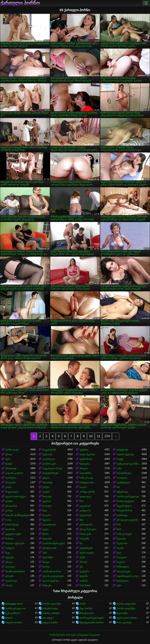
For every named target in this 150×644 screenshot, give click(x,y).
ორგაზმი (84, 539)
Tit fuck (83, 562)
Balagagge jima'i (14, 604)
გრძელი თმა (50, 548)
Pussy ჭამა (85, 534)
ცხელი (46, 478)
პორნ (83, 604)
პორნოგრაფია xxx (16, 609)
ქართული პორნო (20, 3)
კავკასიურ (85, 506)
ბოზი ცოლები (124, 534)
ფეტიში (84, 576)
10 (91, 436)
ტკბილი (47, 501)
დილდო (47, 506)
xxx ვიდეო (48, 618)
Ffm (119, 525)
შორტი (46, 567)
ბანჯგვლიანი (87, 483)
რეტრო (121, 562)
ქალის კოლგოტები (53, 576)
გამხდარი (85, 511)
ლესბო (46, 492)
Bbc (82, 520)
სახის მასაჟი (12, 525)
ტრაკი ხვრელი (88, 529)
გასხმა (9, 501)
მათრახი (10, 529)
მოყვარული (12, 492)
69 (81, 543)
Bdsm (45, 534)
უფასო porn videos (127, 618)
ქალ (119, 553)
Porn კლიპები (124, 623)
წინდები (47, 585)
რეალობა (122, 543)
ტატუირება (86, 515)
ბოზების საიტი (50, 609)
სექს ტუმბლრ (13, 613)
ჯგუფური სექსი (13, 534)
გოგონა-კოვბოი (14, 473)
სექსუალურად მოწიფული (129, 464)
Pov (82, 501)
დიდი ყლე (85, 497)
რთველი (122, 557)
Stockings (47, 483)
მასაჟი (46, 562)
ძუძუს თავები (87, 553)
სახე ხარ (47, 539)
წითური (47, 515)
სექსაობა (47, 454)
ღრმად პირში (87, 492)
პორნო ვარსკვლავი (128, 497)
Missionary (11, 468)
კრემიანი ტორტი (52, 571)
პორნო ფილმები (52, 604)
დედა (46, 529)
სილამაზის (85, 473)
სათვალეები (124, 571)
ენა (81, 567)
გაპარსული (49, 459)
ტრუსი (46, 487)
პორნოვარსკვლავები (92, 618)
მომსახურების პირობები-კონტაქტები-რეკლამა (75, 635)
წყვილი (47, 520)
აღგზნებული (124, 483)
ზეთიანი (121, 539)
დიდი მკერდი (87, 454)
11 (99, 436)
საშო (119, 468)
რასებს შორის (124, 511)
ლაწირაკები (49, 464)
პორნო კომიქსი (51, 613)
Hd (118, 487)
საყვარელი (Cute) (52, 468)
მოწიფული (123, 567)
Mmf (119, 529)
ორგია (9, 585)
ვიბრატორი (86, 525)
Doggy (120, 459)
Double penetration (15, 571)
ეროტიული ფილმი (127, 520)
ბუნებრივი (122, 492)
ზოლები (47, 497)
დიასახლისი (49, 525)
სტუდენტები (86, 548)
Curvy (8, 520)
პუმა (45, 553)
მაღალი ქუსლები (15, 543)
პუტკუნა (10, 557)
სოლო (83, 487)
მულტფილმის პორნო (92, 623)
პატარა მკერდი (125, 454)
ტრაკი (9, 454)
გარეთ (9, 511)
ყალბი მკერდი (51, 581)
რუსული (10, 548)
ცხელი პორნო (50, 623)
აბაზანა (84, 581)
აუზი (119, 585)
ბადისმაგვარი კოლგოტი (129, 576)
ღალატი (10, 567)
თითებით (122, 478)
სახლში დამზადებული (18, 515)
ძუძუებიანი (122, 450)
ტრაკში (9, 576)
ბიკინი (120, 548)
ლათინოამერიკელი (54, 543)
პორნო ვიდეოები (126, 604)
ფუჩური (84, 450)
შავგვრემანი (49, 450)
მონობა (9, 539)
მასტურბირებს (50, 473)
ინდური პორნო (14, 623)
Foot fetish (85, 585)
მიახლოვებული (125, 501)
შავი (45, 511)
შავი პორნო (86, 609)
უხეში (82, 557)
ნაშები (9, 464)
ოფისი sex (11, 581)
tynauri (9, 618)
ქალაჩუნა (48, 557)
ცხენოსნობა (86, 459)
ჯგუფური (84, 571)
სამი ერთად (86, 478)
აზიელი (84, 468)
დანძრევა (122, 515)
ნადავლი (85, 464)
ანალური (10, 483)
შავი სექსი (122, 613)
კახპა (8, 487)
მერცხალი (122, 581)
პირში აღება (12, 450)
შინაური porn (87, 613)
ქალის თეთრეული (16, 497)
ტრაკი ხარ (11, 506)
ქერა (8, 459)
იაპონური (11, 478)
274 (107, 436)
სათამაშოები (124, 473)
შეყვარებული (124, 506)
